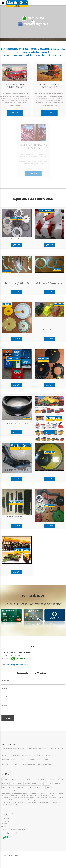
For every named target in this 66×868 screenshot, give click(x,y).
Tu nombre (5, 680)
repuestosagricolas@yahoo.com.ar (17, 665)
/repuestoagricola (36, 24)
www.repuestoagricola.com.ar (14, 829)
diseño (58, 863)
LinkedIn (6, 826)
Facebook (6, 818)
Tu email (4, 689)
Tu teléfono (5, 697)
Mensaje (4, 705)
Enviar (8, 718)
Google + (6, 824)
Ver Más (35, 113)
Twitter (6, 821)
